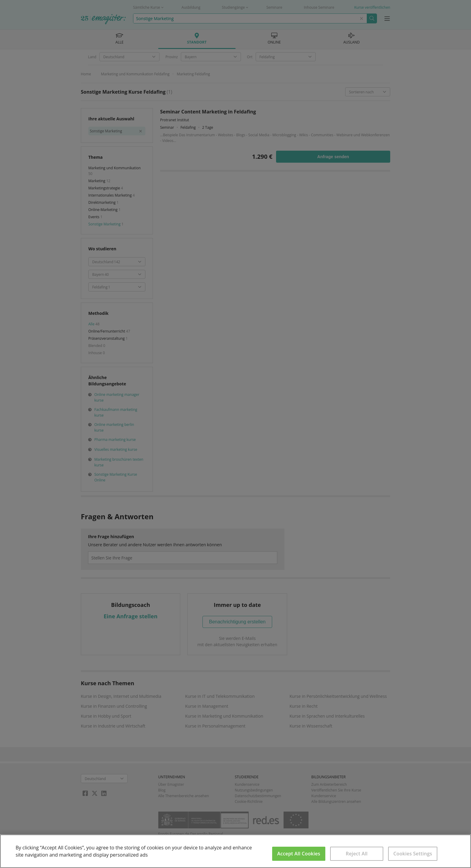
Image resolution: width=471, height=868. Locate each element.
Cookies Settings (413, 854)
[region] (235, 851)
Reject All (357, 854)
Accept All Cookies (299, 854)
